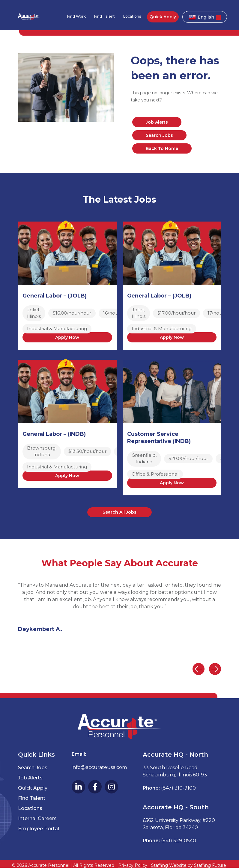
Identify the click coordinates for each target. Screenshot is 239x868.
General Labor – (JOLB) (55, 296)
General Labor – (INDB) (54, 434)
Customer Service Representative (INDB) (159, 438)
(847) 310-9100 (178, 788)
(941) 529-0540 (179, 841)
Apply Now (67, 337)
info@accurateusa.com (99, 767)
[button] (120, 512)
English (201, 17)
